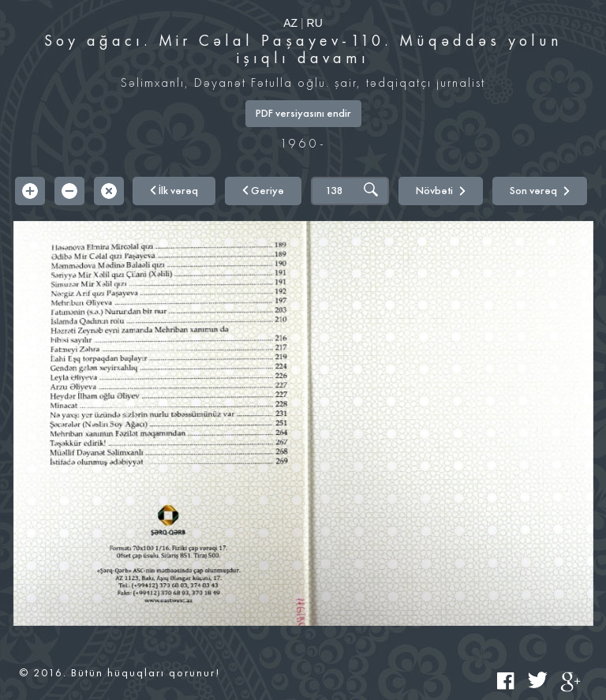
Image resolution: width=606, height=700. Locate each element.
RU (315, 23)
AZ (290, 23)
